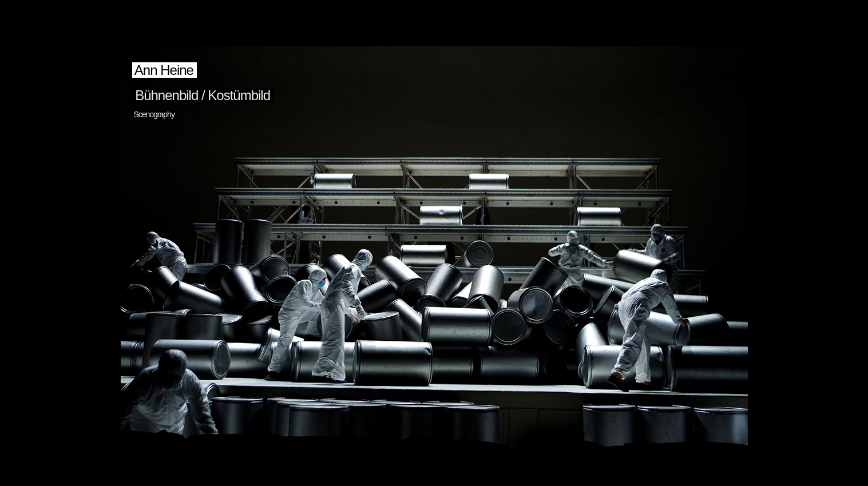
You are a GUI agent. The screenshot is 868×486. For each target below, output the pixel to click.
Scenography (154, 114)
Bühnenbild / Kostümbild (203, 95)
